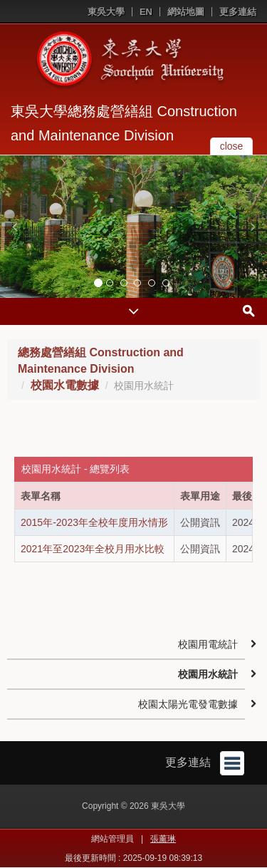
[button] (14, 227)
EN (146, 12)
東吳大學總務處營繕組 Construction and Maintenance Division (124, 123)
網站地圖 (186, 12)
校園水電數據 (65, 385)
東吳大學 (106, 12)
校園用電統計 (208, 644)
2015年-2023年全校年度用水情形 (94, 522)
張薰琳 (163, 839)
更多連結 (238, 12)
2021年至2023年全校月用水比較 (93, 549)
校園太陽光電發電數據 (188, 704)
